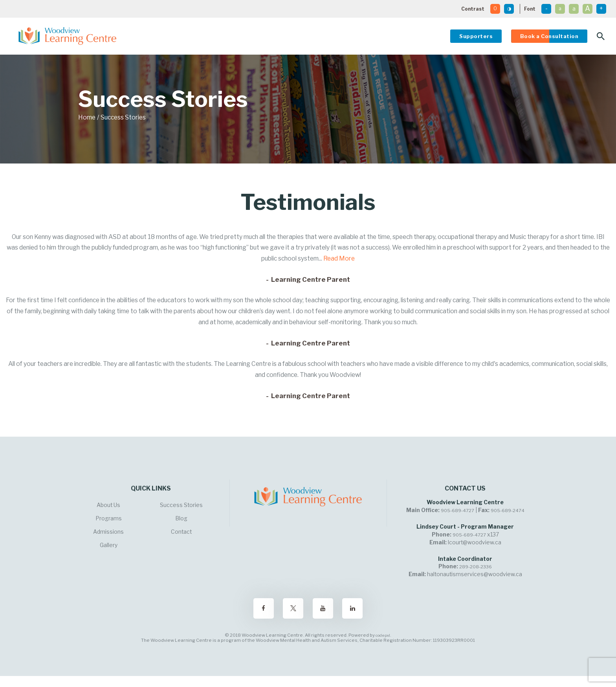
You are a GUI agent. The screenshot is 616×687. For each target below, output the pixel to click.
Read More (339, 258)
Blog (181, 518)
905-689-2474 (508, 511)
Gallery (109, 545)
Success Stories (181, 505)
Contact (181, 532)
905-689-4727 (457, 511)
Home (87, 117)
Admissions (108, 532)
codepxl (383, 635)
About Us (108, 505)
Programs (109, 518)
